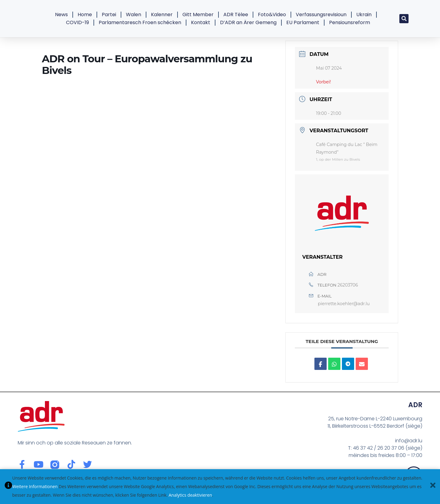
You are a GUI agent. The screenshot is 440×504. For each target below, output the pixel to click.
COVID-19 (77, 22)
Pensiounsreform (350, 22)
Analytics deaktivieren (190, 495)
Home (85, 15)
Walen (134, 15)
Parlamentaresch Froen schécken (140, 22)
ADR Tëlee (236, 15)
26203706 (348, 285)
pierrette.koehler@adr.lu (344, 304)
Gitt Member (198, 15)
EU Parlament (303, 22)
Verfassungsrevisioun (321, 15)
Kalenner (162, 15)
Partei (109, 15)
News (61, 15)
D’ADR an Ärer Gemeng (248, 22)
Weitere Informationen (35, 486)
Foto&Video (272, 15)
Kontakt (201, 22)
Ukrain (364, 15)
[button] (404, 19)
